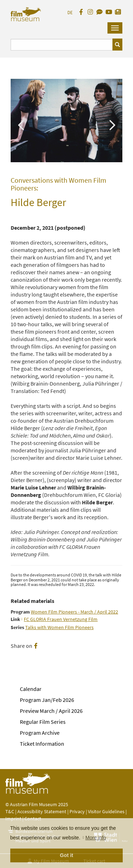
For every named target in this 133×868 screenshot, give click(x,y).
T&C (10, 811)
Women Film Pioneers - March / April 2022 (74, 612)
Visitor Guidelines (107, 811)
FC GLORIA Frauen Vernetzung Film (61, 619)
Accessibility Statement (42, 811)
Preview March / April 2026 (51, 711)
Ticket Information (42, 744)
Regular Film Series (43, 722)
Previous (21, 124)
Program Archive (40, 733)
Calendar (31, 689)
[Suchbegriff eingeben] (62, 45)
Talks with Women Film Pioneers (59, 627)
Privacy (77, 811)
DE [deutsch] (70, 13)
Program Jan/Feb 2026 (47, 700)
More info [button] (96, 838)
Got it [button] (67, 855)
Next (112, 124)
